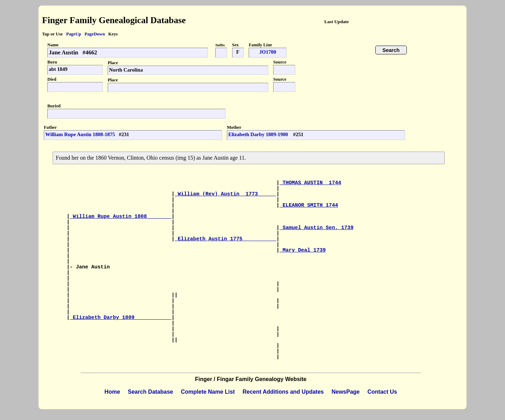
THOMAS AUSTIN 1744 (310, 183)
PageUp (74, 34)
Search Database (151, 392)
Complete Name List (208, 392)
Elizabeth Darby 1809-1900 (259, 134)
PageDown (95, 34)
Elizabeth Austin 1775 (225, 239)
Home (112, 392)
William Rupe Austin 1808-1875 (80, 134)
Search (391, 50)
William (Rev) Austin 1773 (225, 194)
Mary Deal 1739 (303, 250)
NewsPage (345, 392)
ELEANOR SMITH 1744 (309, 205)
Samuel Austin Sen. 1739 (317, 228)
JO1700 (268, 52)
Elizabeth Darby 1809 (121, 318)
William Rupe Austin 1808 (121, 216)
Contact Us (382, 392)
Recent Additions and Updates (283, 392)
